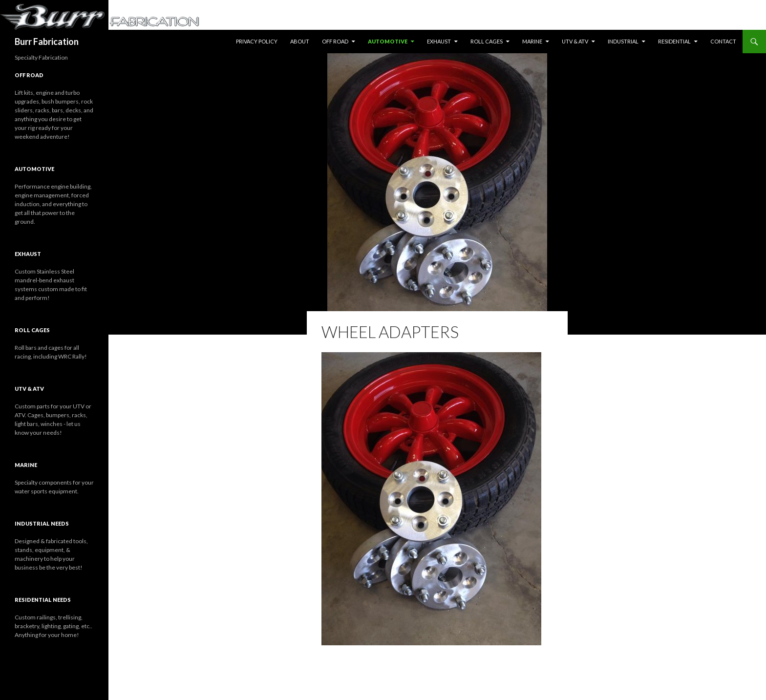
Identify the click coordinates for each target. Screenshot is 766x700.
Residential (674, 41)
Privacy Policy (257, 41)
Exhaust (439, 41)
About (300, 41)
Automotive (388, 41)
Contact (723, 41)
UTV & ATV (575, 41)
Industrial (623, 41)
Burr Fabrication (47, 42)
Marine (532, 41)
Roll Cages (487, 41)
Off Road (335, 41)
